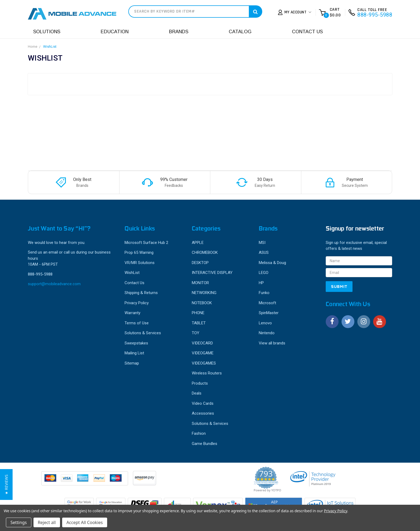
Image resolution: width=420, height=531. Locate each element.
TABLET (199, 323)
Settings (19, 522)
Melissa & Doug (272, 263)
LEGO (264, 273)
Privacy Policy (137, 303)
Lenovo (265, 323)
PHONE (198, 313)
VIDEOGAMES (204, 363)
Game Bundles (205, 444)
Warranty (132, 313)
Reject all (47, 522)
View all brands (272, 343)
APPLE (198, 243)
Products (200, 383)
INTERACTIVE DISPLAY (212, 273)
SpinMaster (269, 313)
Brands (179, 32)
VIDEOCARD (202, 343)
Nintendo (267, 333)
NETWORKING (204, 293)
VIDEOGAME (203, 353)
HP (261, 283)
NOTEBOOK (202, 303)
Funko (264, 293)
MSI (262, 243)
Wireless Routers (207, 373)
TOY (196, 333)
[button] (6, 484)
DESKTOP (200, 263)
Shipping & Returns (141, 293)
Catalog (240, 32)
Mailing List (134, 353)
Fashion (199, 433)
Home (33, 47)
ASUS (264, 252)
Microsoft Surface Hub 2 (146, 243)
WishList (50, 47)
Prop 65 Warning (139, 252)
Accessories (203, 413)
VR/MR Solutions (140, 263)
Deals (197, 393)
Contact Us (307, 32)
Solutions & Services (143, 333)
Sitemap (132, 363)
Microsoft (267, 303)
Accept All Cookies (85, 522)
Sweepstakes (136, 343)
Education (115, 32)
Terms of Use (137, 323)
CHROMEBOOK (205, 252)
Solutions (47, 32)
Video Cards (203, 403)
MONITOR (200, 283)
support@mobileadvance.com (54, 284)
